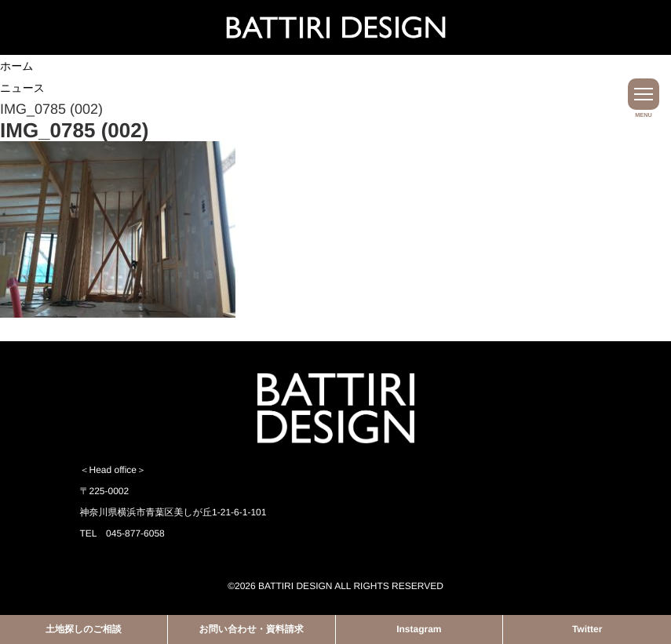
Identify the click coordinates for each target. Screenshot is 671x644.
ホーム (17, 66)
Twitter (587, 629)
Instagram (419, 629)
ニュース (22, 88)
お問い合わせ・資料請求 (252, 629)
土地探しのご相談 (84, 629)
